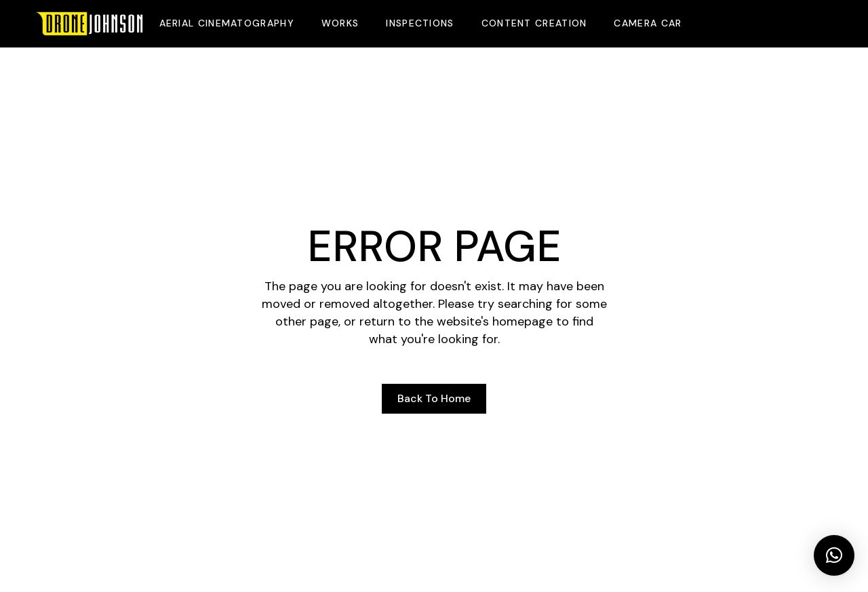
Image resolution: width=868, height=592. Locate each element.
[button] (834, 555)
